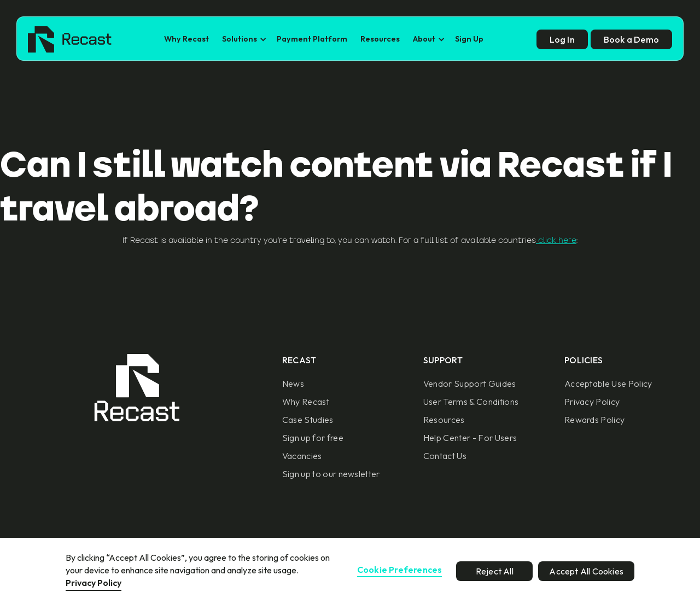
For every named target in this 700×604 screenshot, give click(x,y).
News (293, 384)
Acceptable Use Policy (608, 384)
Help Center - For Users (470, 438)
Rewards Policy (594, 420)
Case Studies (308, 420)
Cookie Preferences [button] (400, 570)
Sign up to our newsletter (331, 474)
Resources (380, 39)
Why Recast (186, 39)
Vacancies (302, 456)
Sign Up (469, 39)
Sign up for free (313, 438)
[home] (70, 39)
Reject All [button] (495, 571)
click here (556, 240)
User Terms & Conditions (471, 402)
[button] (243, 39)
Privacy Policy (592, 402)
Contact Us (445, 456)
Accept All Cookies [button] (586, 571)
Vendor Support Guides (470, 384)
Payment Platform (312, 39)
